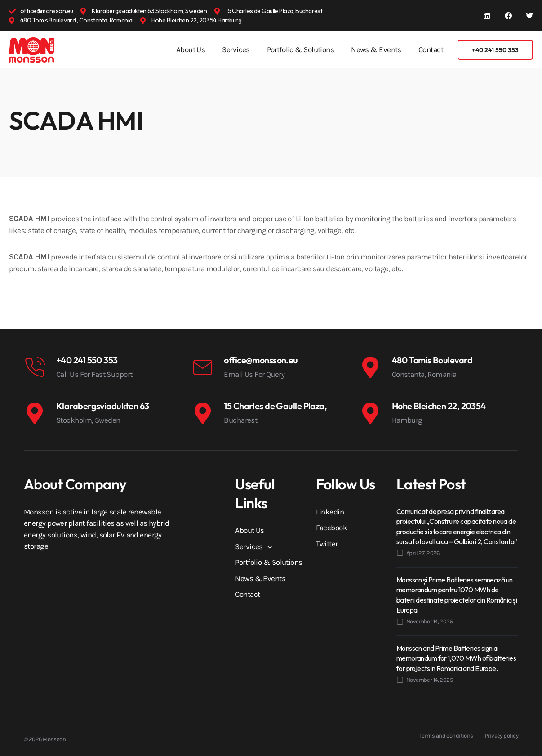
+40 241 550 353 (87, 360)
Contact (431, 49)
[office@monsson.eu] (202, 367)
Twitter (327, 544)
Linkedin (330, 512)
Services (236, 49)
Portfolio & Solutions (300, 49)
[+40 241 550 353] (35, 367)
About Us (191, 49)
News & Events (376, 49)
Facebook (332, 528)
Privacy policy (502, 736)
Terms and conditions (446, 736)
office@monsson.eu (261, 360)
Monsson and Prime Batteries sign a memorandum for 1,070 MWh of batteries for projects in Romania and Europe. (456, 658)
